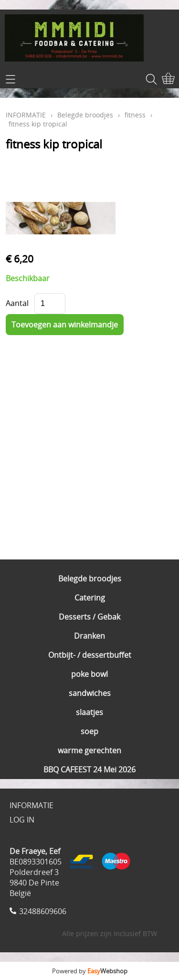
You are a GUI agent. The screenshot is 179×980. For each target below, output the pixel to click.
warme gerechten (89, 750)
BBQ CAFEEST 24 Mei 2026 (89, 769)
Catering (90, 598)
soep (89, 731)
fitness (135, 115)
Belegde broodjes (90, 579)
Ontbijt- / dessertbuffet (90, 655)
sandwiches (90, 693)
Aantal (17, 303)
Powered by (90, 971)
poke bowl (89, 674)
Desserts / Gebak (89, 617)
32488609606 (43, 911)
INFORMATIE (26, 115)
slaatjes (89, 712)
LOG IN (22, 820)
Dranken (89, 636)
